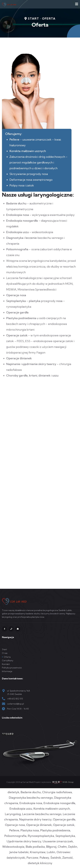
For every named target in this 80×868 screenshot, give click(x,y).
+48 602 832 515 (15, 699)
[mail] (18, 629)
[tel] (11, 629)
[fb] (5, 629)
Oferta (7, 657)
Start (4, 649)
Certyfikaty (8, 660)
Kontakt (6, 664)
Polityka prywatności (12, 668)
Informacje (7, 671)
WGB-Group (68, 782)
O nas (5, 653)
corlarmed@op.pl (15, 704)
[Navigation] (77, 4)
